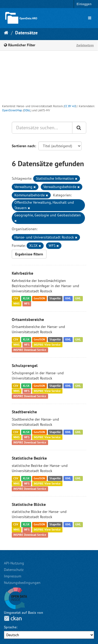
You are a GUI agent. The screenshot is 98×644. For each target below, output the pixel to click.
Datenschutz (14, 570)
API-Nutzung (14, 563)
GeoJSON (39, 299)
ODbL (27, 110)
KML (68, 299)
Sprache (10, 627)
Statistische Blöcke (29, 504)
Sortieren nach (23, 146)
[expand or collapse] (90, 18)
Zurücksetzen (85, 45)
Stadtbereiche (24, 412)
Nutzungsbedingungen (22, 583)
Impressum (13, 576)
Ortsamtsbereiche (28, 319)
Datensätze (26, 33)
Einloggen (84, 4)
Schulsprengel (25, 365)
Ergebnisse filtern (29, 254)
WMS (16, 304)
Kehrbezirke (22, 273)
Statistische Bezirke (29, 458)
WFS (27, 304)
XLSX (26, 299)
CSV (16, 299)
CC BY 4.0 (70, 106)
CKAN (13, 618)
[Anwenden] (79, 128)
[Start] (6, 33)
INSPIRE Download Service (30, 350)
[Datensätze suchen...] (42, 128)
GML (78, 299)
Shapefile (55, 299)
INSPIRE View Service (47, 345)
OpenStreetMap (12, 110)
